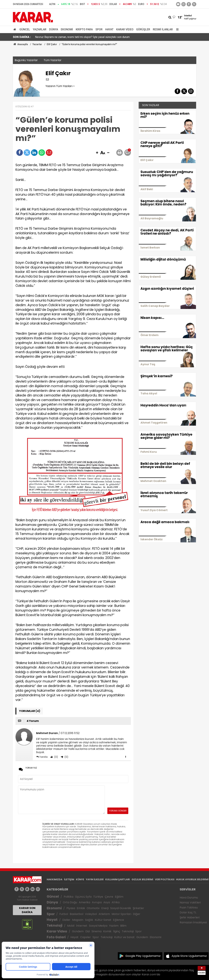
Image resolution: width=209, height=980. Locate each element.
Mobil (71, 926)
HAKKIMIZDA (55, 879)
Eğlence (118, 920)
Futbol (64, 914)
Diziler (66, 920)
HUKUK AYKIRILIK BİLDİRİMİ (192, 879)
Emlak (81, 908)
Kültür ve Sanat (124, 937)
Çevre (109, 897)
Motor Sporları (121, 914)
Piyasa (71, 908)
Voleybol (91, 914)
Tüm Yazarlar (53, 60)
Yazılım (114, 926)
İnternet (82, 926)
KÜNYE (80, 879)
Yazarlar (40, 29)
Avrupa (97, 902)
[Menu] (177, 29)
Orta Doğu (70, 902)
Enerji (105, 908)
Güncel (25, 29)
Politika (69, 897)
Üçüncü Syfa (83, 897)
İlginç (117, 931)
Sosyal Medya (98, 926)
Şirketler (138, 908)
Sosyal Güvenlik (121, 908)
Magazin (78, 920)
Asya (107, 902)
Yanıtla (43, 757)
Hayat (109, 29)
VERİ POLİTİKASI (165, 879)
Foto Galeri (56, 937)
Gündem (78, 931)
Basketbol (77, 914)
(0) (56, 757)
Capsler (86, 937)
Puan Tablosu (189, 907)
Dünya (54, 29)
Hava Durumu (189, 898)
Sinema (97, 931)
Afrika (116, 902)
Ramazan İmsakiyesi (193, 922)
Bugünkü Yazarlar (26, 60)
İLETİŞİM (69, 879)
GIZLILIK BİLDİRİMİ (142, 879)
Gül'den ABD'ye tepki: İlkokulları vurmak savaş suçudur (67, 37)
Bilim (123, 926)
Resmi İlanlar (163, 29)
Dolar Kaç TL (188, 912)
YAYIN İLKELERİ (95, 879)
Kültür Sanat (103, 920)
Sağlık (89, 920)
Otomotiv (93, 908)
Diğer (137, 914)
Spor (99, 29)
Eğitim (119, 897)
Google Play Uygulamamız (143, 956)
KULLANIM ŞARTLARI (118, 879)
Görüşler (143, 29)
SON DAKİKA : (22, 37)
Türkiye (98, 897)
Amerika (84, 902)
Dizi (88, 931)
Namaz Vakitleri (190, 903)
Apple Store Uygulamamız (189, 956)
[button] (97, 153)
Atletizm (104, 914)
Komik (107, 931)
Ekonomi (67, 29)
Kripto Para (84, 29)
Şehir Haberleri (190, 917)
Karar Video (125, 29)
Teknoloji (55, 926)
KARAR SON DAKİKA (27, 910)
